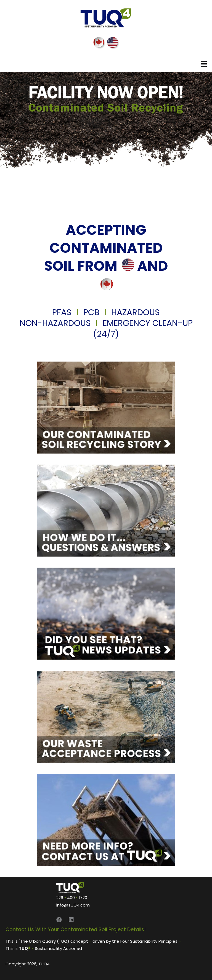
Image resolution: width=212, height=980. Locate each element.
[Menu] (204, 64)
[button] (59, 920)
